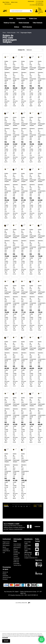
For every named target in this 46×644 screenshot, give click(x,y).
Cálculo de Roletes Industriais (5, 574)
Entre (40, 11)
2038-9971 (40, 3)
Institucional (7, 539)
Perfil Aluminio (27, 27)
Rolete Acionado (24, 23)
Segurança (16, 560)
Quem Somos (6, 544)
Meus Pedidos (6, 2)
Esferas (17, 27)
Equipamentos (21, 18)
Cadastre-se (41, 13)
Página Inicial (6, 542)
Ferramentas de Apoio (7, 568)
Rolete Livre (33, 18)
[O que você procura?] (31, 11)
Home (11, 18)
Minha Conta (14, 2)
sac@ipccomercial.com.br (31, 558)
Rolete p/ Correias (9, 23)
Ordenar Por (21, 50)
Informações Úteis (18, 540)
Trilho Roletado (38, 23)
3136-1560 (40, 1)
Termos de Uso (17, 565)
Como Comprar (17, 544)
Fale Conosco (8, 4)
